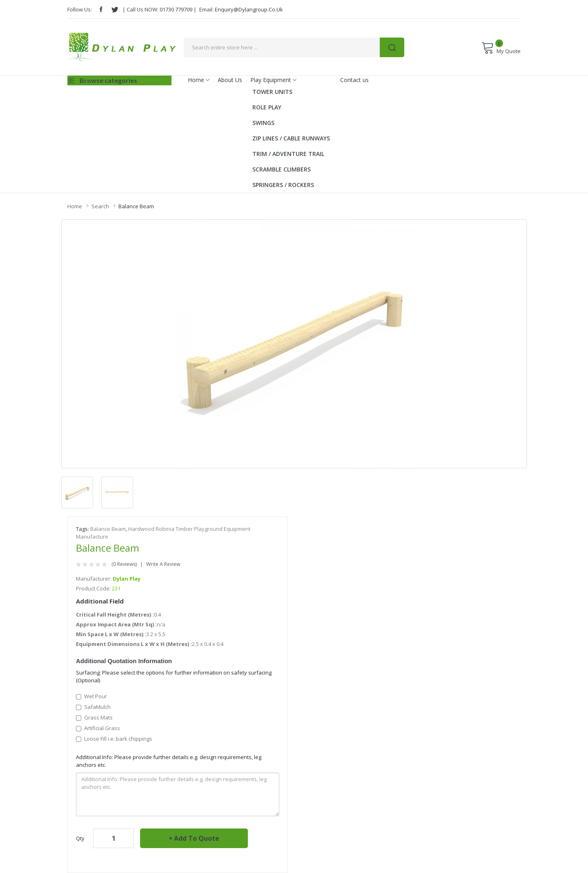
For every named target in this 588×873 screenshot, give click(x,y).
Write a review (163, 564)
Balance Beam (136, 206)
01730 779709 (176, 9)
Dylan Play (127, 579)
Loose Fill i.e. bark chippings (114, 739)
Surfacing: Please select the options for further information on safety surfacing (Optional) (174, 676)
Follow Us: (80, 9)
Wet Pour (91, 696)
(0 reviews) (124, 564)
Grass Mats (94, 717)
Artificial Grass (98, 728)
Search (100, 206)
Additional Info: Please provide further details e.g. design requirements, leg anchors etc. (169, 761)
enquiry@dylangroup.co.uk (249, 9)
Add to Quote (197, 838)
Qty (80, 838)
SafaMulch (93, 707)
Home (75, 206)
